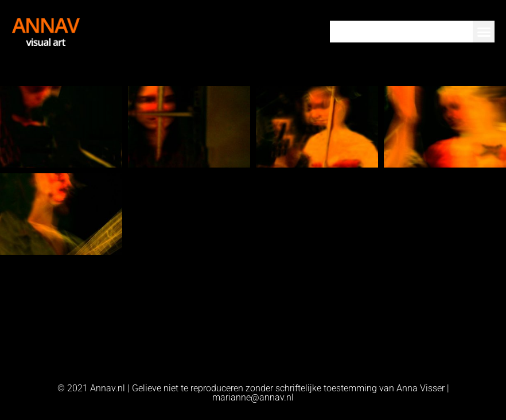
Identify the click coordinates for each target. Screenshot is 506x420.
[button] (484, 32)
